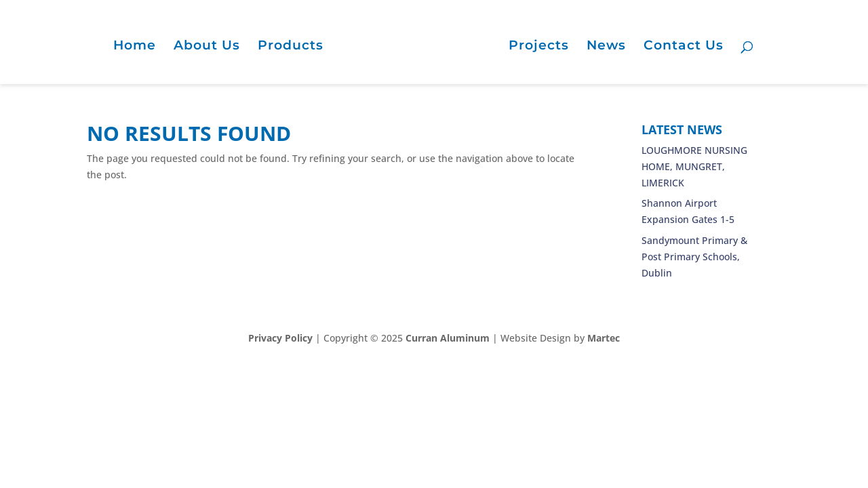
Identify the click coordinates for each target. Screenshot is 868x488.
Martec (604, 338)
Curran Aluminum (448, 338)
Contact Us (684, 47)
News (606, 47)
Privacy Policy (280, 338)
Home (135, 47)
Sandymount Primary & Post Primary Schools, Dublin (694, 257)
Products (291, 47)
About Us (207, 47)
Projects (539, 47)
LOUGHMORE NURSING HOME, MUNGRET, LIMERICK (694, 166)
